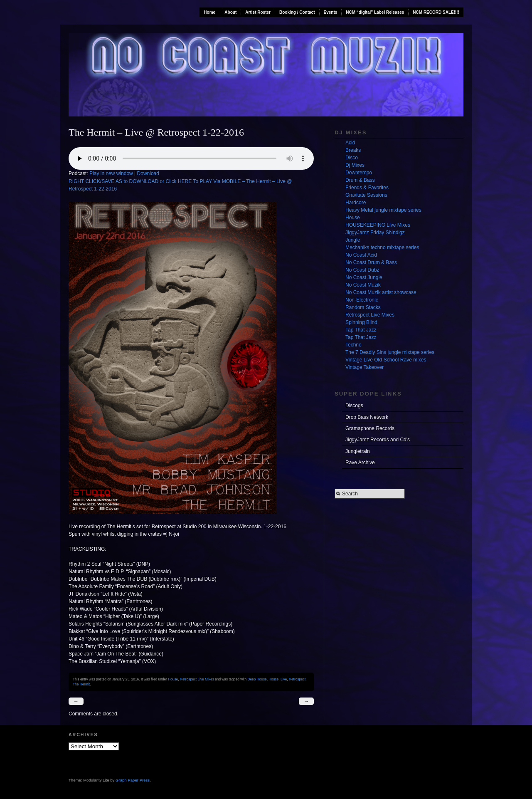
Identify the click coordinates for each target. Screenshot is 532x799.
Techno (353, 345)
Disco (352, 158)
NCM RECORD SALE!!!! (436, 12)
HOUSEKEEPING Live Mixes (378, 225)
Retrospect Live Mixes (197, 679)
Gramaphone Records (370, 428)
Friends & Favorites (367, 188)
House (173, 679)
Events (331, 12)
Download (148, 173)
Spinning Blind (361, 322)
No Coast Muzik (363, 285)
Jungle (353, 240)
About (230, 12)
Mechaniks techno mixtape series (382, 247)
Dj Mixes (355, 165)
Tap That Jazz (361, 330)
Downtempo (359, 173)
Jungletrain (358, 451)
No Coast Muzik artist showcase (381, 292)
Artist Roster (258, 12)
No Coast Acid (361, 255)
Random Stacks (363, 307)
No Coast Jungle (364, 277)
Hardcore (356, 203)
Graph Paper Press (133, 780)
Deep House (257, 679)
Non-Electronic (362, 300)
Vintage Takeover (365, 367)
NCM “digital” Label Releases (375, 12)
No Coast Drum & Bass (371, 262)
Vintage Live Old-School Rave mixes (386, 360)
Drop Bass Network (367, 417)
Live (284, 679)
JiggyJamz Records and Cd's (378, 440)
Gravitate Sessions (366, 195)
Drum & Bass (360, 180)
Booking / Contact (297, 12)
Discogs (354, 406)
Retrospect (297, 679)
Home (209, 12)
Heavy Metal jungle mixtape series (383, 210)
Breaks (353, 150)
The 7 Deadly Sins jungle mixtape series (390, 352)
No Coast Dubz (362, 270)
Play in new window (111, 173)
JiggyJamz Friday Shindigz (375, 233)
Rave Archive (360, 463)
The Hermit (81, 684)
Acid (350, 143)
